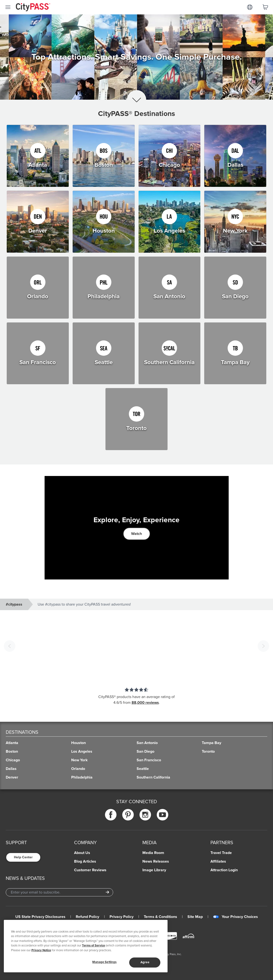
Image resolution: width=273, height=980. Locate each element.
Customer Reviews (90, 870)
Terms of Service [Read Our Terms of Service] (93, 946)
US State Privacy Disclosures (40, 917)
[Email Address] (59, 892)
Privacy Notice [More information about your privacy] (41, 950)
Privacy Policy (122, 917)
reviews (152, 703)
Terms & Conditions (160, 917)
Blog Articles (85, 861)
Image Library (154, 870)
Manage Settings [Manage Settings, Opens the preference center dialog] (104, 962)
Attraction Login (224, 870)
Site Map (195, 917)
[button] (136, 646)
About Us (82, 853)
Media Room (153, 853)
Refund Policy (87, 917)
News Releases (156, 861)
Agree (145, 962)
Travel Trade (221, 853)
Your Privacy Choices (235, 917)
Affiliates (218, 861)
